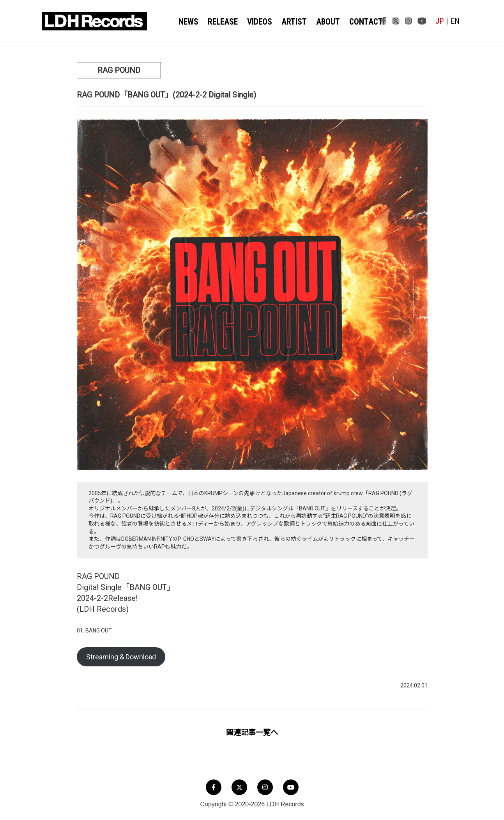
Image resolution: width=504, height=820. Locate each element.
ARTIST (290, 21)
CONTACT (358, 21)
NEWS (189, 21)
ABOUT (322, 21)
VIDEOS (257, 21)
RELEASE (222, 21)
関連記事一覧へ (252, 732)
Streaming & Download (121, 657)
